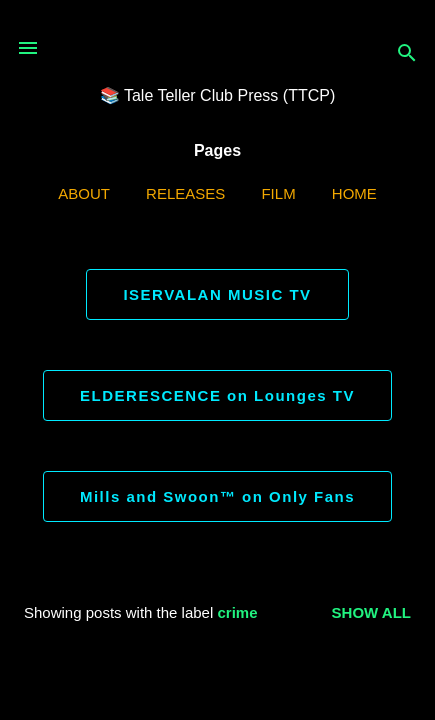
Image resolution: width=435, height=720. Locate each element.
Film (278, 193)
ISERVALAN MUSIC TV (217, 294)
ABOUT (84, 193)
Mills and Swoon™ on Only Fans (217, 496)
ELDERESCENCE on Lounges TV (217, 395)
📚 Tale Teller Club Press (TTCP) (217, 95)
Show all (371, 612)
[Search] (407, 54)
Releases (185, 193)
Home (354, 193)
